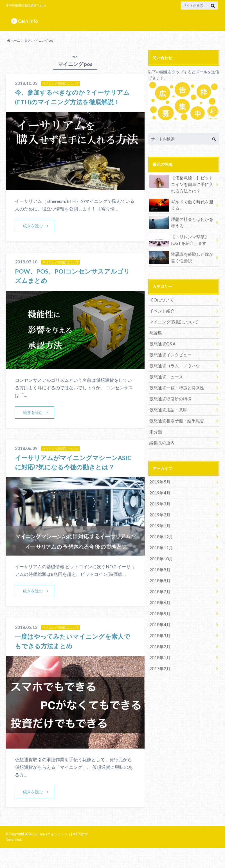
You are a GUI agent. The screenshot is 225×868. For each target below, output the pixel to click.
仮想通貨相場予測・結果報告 (175, 412)
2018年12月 (160, 524)
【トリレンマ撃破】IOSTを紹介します (178, 238)
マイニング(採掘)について (172, 318)
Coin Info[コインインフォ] (54, 854)
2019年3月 (159, 493)
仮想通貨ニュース (165, 371)
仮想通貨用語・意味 (167, 402)
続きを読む (33, 235)
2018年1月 (159, 639)
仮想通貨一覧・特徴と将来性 (175, 381)
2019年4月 (159, 482)
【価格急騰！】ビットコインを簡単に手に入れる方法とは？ (182, 183)
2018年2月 (159, 628)
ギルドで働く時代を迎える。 (182, 204)
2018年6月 (159, 586)
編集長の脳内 (161, 433)
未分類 (155, 423)
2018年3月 (159, 618)
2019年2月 (159, 503)
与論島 (155, 329)
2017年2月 (159, 649)
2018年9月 (159, 555)
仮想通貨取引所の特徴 (169, 391)
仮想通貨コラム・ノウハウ (173, 360)
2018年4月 (159, 607)
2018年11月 (160, 534)
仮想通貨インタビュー (169, 350)
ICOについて (161, 298)
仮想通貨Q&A (162, 339)
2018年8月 (159, 566)
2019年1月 (159, 513)
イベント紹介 (161, 308)
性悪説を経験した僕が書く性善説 (182, 256)
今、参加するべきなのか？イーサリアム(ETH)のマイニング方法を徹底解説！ (74, 101)
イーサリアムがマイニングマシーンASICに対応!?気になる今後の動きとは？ (71, 477)
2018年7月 (159, 576)
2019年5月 (159, 472)
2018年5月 (159, 597)
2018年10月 (160, 545)
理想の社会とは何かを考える (182, 221)
